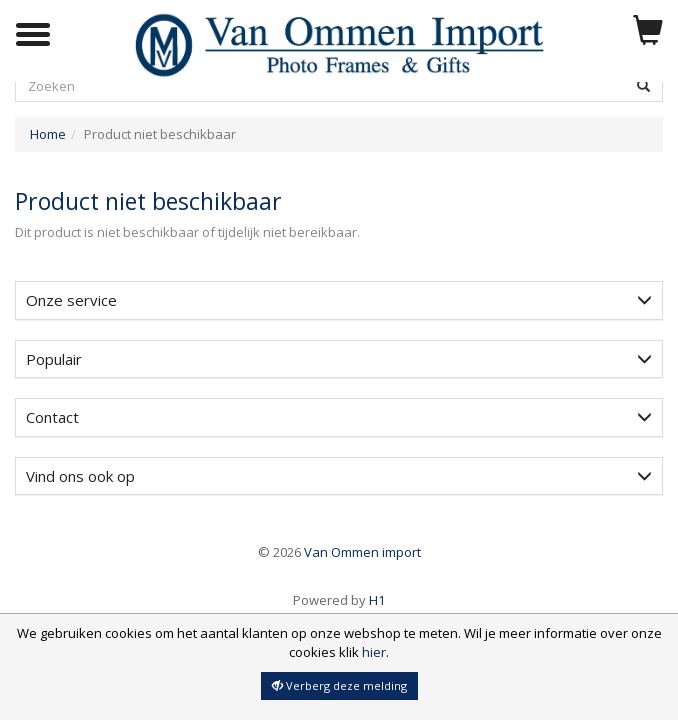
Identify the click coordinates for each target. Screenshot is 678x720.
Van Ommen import (339, 552)
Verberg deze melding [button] (339, 685)
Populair (339, 359)
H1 (339, 600)
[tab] (339, 300)
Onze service (339, 300)
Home (48, 134)
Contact (339, 417)
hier (374, 652)
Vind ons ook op (339, 476)
